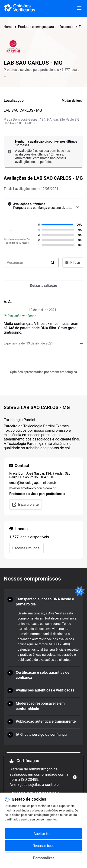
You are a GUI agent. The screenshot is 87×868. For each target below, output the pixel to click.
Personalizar (43, 858)
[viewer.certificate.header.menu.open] (79, 8)
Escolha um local (26, 548)
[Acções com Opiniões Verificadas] (82, 343)
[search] (53, 263)
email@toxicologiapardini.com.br (33, 483)
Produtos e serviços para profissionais (46, 27)
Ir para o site (26, 504)
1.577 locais (71, 70)
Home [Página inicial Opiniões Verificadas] (8, 27)
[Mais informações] (75, 777)
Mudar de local (72, 101)
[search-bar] (31, 263)
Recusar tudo (43, 846)
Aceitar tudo (43, 834)
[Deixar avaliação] (43, 285)
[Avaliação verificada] (5, 316)
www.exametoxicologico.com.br (32, 488)
